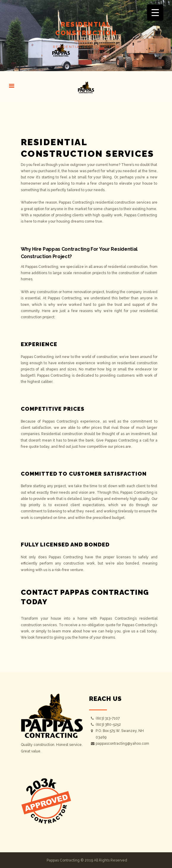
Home (81, 41)
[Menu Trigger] (155, 13)
